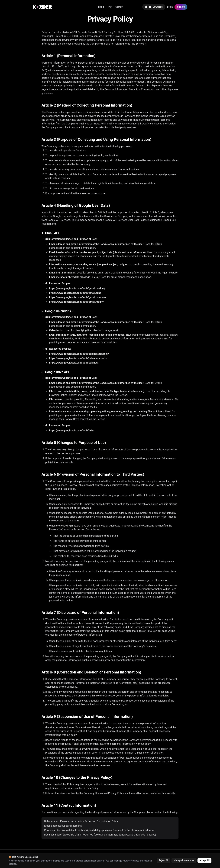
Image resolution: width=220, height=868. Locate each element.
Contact (119, 7)
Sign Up (181, 7)
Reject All (163, 860)
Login (170, 7)
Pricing (100, 7)
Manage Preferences (184, 860)
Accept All (204, 860)
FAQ (110, 7)
